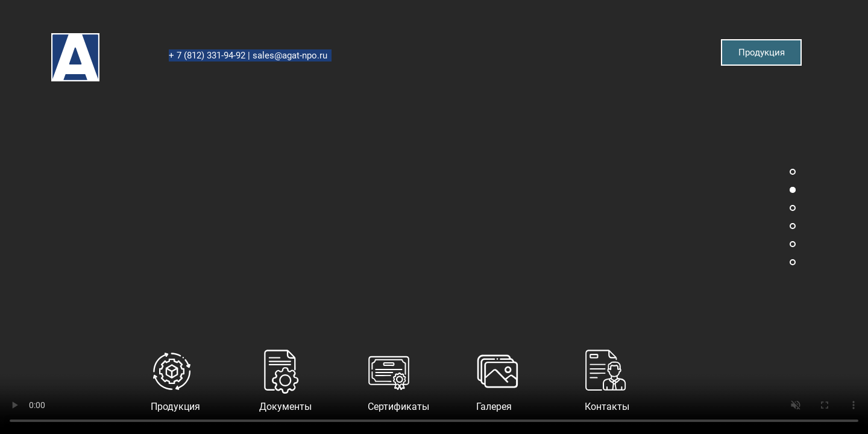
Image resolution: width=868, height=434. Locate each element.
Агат (52, 33)
